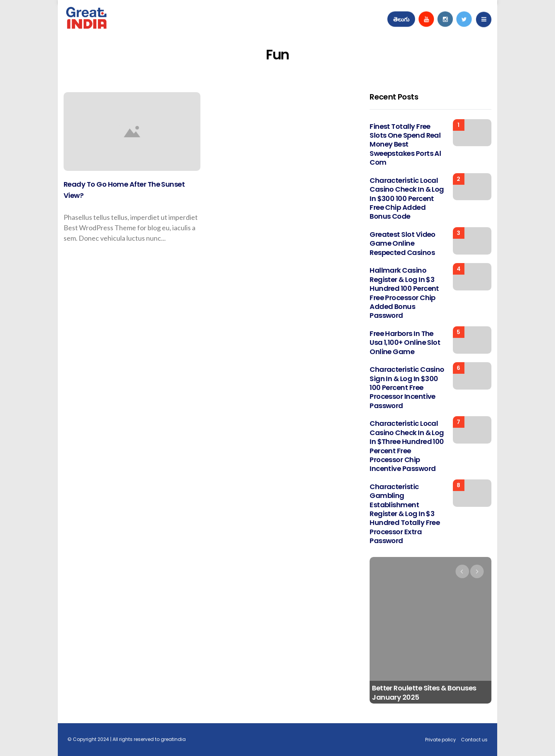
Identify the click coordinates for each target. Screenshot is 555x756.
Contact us (474, 740)
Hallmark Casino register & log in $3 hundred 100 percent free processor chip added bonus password (404, 293)
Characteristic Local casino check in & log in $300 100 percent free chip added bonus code (407, 198)
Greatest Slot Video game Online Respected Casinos (403, 243)
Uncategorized (381, 567)
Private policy (441, 740)
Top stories (77, 105)
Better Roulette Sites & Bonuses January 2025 (424, 693)
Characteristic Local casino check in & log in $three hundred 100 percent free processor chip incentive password (407, 446)
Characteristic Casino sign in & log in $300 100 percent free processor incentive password (407, 387)
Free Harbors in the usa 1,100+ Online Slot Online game (405, 343)
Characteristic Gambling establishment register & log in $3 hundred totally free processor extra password (405, 514)
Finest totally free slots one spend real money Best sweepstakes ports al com (405, 144)
